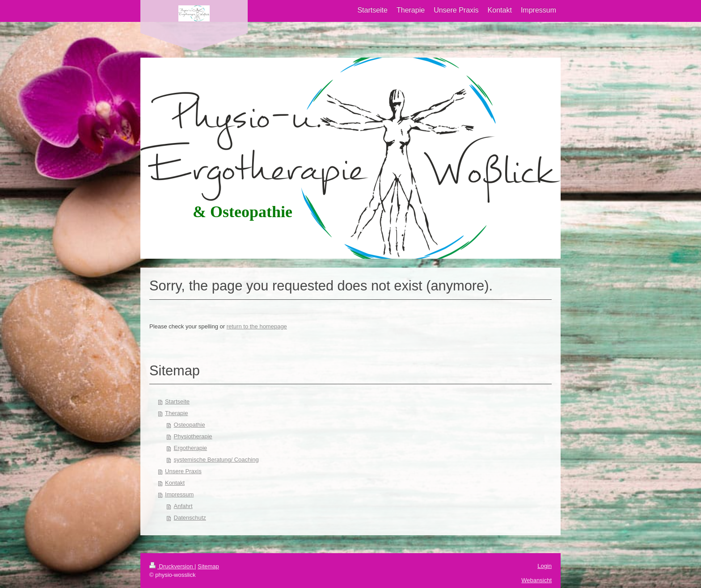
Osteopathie (190, 425)
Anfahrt (183, 506)
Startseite (177, 401)
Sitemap (208, 566)
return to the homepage (257, 326)
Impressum (179, 494)
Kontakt (175, 483)
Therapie (176, 413)
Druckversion (172, 566)
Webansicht (536, 580)
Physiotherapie (193, 436)
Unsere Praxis (183, 471)
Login (545, 566)
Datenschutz (190, 518)
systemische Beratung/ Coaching (216, 460)
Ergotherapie (190, 448)
